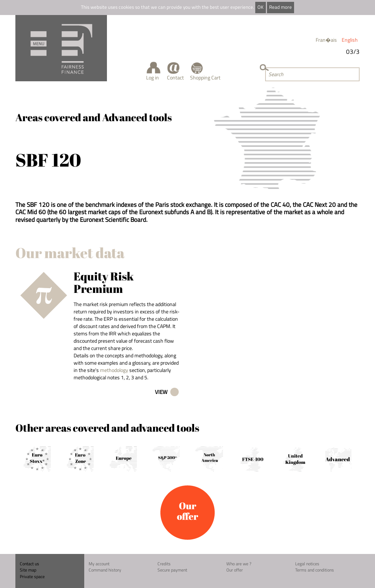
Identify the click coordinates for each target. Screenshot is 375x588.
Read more (281, 7)
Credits (164, 564)
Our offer (235, 570)
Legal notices (307, 564)
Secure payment (172, 570)
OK (260, 7)
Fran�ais (326, 40)
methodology (114, 370)
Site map (28, 570)
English (350, 40)
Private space (32, 576)
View (161, 392)
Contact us (29, 564)
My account (99, 564)
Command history (105, 570)
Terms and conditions (315, 570)
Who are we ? (239, 564)
